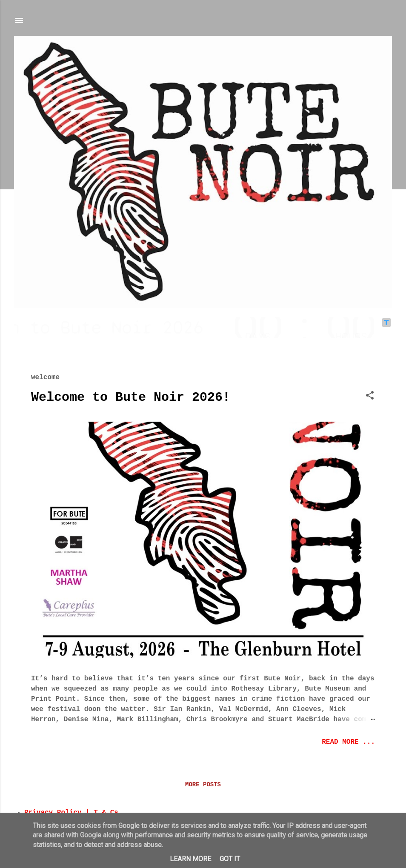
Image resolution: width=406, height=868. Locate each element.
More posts (203, 785)
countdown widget (203, 328)
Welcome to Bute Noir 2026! (131, 397)
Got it (230, 859)
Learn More (190, 859)
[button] (370, 397)
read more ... (348, 742)
